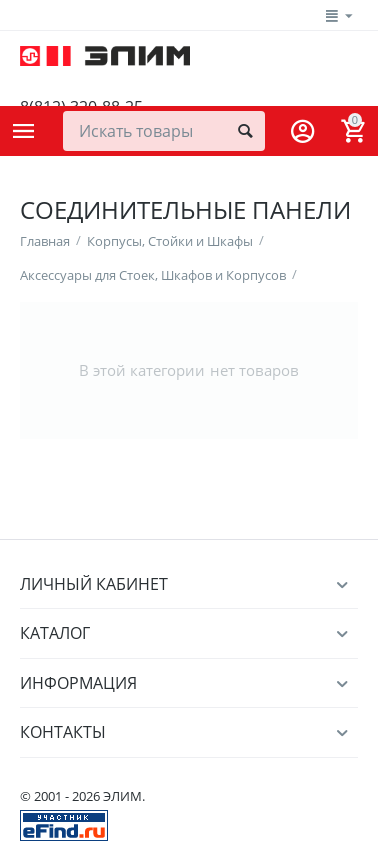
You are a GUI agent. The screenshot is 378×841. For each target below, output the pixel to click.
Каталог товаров (24, 131)
